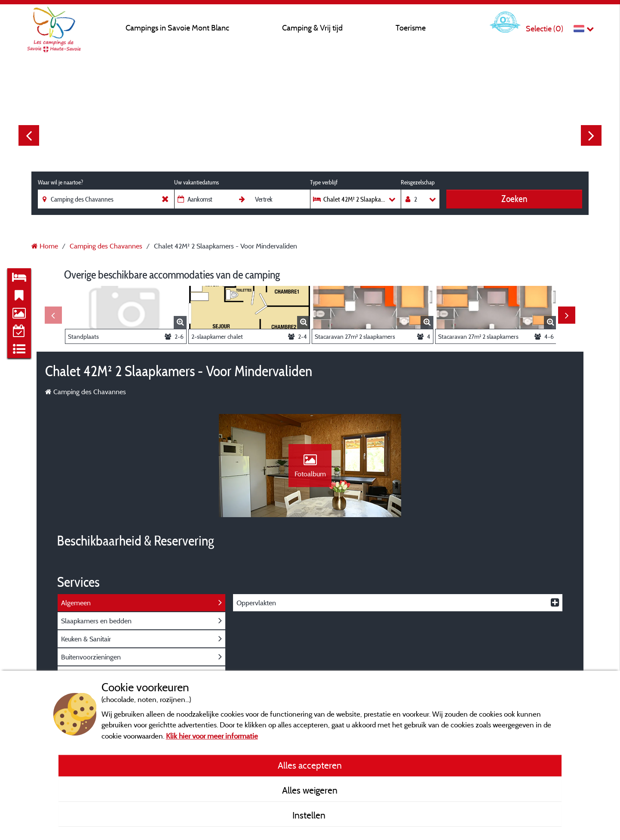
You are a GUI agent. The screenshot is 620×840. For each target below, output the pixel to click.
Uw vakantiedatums (196, 182)
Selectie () (545, 29)
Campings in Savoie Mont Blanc (177, 28)
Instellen (310, 815)
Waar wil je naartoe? (60, 182)
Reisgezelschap (418, 182)
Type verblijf (324, 182)
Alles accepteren (310, 765)
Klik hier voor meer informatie (212, 736)
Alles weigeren (310, 790)
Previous (29, 135)
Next (591, 135)
